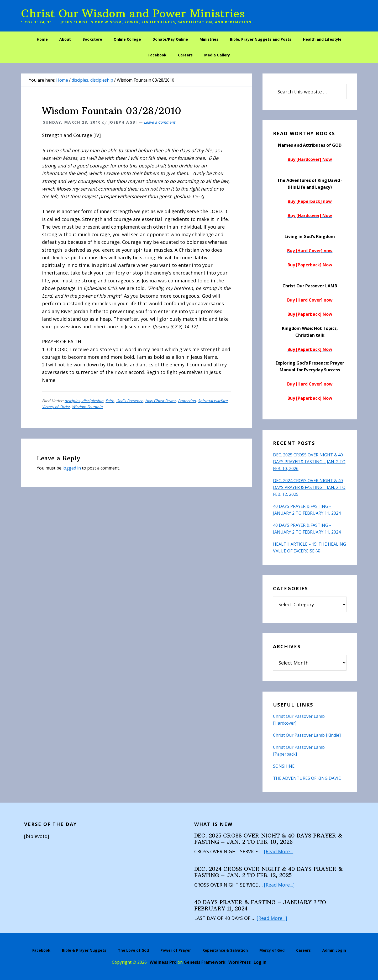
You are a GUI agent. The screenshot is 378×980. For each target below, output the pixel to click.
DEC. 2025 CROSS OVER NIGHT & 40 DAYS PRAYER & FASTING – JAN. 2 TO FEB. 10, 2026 (309, 462)
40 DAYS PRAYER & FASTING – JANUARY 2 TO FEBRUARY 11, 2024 (260, 905)
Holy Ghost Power (161, 401)
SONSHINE (284, 766)
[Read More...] (279, 851)
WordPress (240, 962)
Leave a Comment (159, 122)
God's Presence (130, 401)
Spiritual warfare (213, 401)
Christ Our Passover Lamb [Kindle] (307, 735)
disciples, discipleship (84, 401)
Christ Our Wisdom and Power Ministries (133, 13)
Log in (260, 962)
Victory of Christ (56, 407)
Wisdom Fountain (87, 407)
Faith (110, 401)
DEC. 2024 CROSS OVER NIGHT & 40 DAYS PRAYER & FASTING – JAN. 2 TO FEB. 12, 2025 (309, 487)
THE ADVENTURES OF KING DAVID (307, 778)
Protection (187, 401)
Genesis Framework (205, 962)
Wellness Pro (163, 962)
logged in (72, 468)
